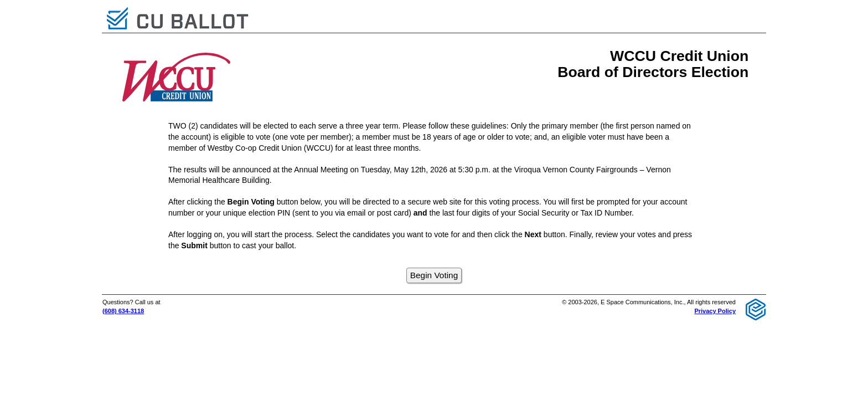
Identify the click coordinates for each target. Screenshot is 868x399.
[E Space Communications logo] (756, 309)
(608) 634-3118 (123, 311)
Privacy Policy (715, 311)
